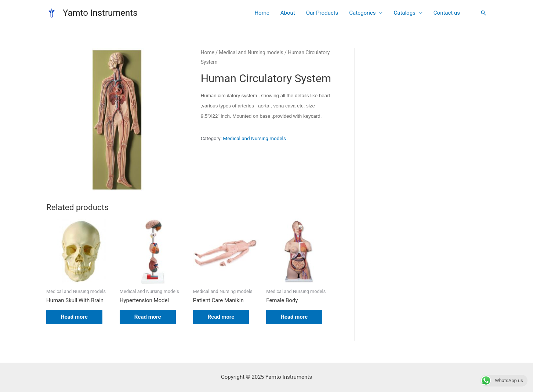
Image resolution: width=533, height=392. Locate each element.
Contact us (447, 13)
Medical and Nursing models (251, 52)
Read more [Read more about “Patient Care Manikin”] (221, 317)
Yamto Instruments (100, 13)
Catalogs (404, 13)
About (288, 13)
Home (262, 13)
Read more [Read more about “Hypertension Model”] (148, 317)
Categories (362, 13)
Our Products (322, 13)
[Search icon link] (483, 13)
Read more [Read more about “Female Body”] (294, 317)
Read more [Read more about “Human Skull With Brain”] (74, 317)
